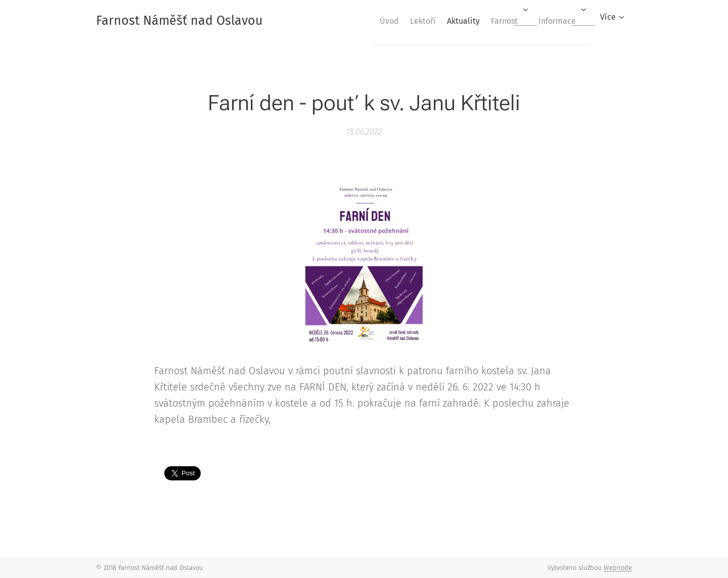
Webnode (618, 568)
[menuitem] (362, 21)
